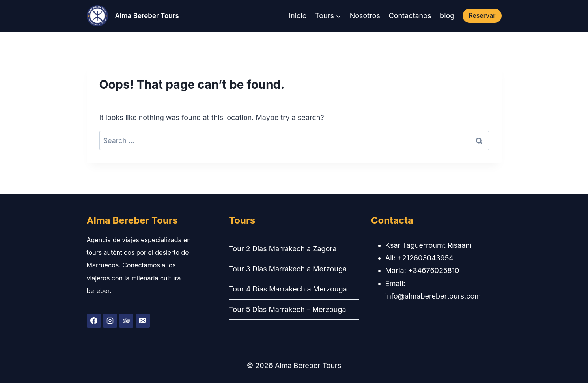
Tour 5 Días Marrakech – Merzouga (287, 309)
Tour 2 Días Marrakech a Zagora (283, 249)
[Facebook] (94, 321)
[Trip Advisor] (126, 321)
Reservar (482, 15)
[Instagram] (110, 321)
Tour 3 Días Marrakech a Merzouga (288, 269)
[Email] (143, 321)
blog (447, 16)
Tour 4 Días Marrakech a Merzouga (288, 289)
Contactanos (410, 16)
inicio (298, 16)
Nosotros (365, 16)
